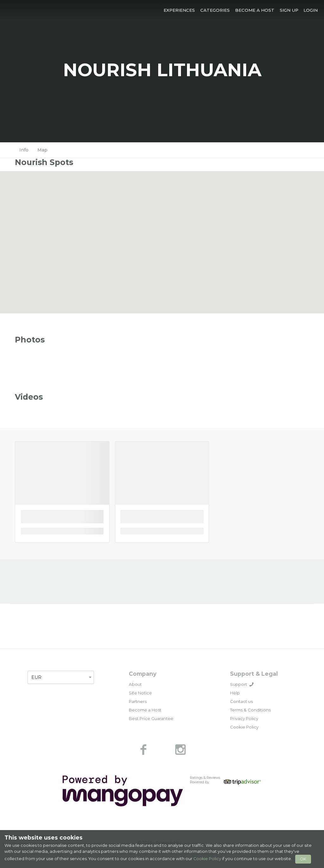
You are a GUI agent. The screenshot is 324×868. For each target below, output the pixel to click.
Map (42, 150)
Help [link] (235, 693)
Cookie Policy (207, 859)
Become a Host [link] (145, 710)
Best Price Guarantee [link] (151, 718)
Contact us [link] (241, 701)
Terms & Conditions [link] (250, 710)
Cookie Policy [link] (244, 727)
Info (24, 150)
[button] (179, 10)
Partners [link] (138, 701)
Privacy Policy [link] (244, 718)
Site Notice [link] (140, 693)
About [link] (135, 684)
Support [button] (242, 684)
